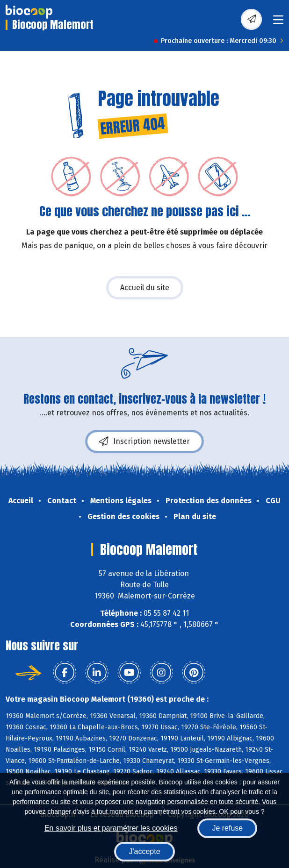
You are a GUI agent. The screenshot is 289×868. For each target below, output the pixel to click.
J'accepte (144, 851)
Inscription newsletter (144, 441)
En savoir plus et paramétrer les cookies (111, 828)
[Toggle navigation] (278, 23)
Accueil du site (145, 288)
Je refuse (227, 828)
